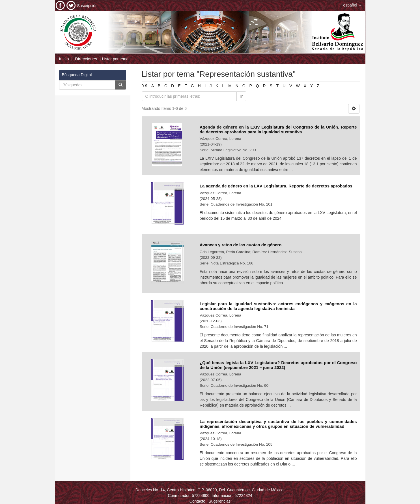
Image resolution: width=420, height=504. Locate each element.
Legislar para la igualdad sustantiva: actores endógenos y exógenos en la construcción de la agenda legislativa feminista (278, 306)
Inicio (64, 59)
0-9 (145, 86)
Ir (241, 96)
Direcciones (86, 59)
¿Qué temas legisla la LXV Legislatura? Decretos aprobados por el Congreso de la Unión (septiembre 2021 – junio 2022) (278, 365)
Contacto (197, 501)
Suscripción (87, 6)
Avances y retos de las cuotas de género (241, 245)
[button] (352, 5)
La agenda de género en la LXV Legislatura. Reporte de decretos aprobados (276, 186)
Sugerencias (219, 501)
